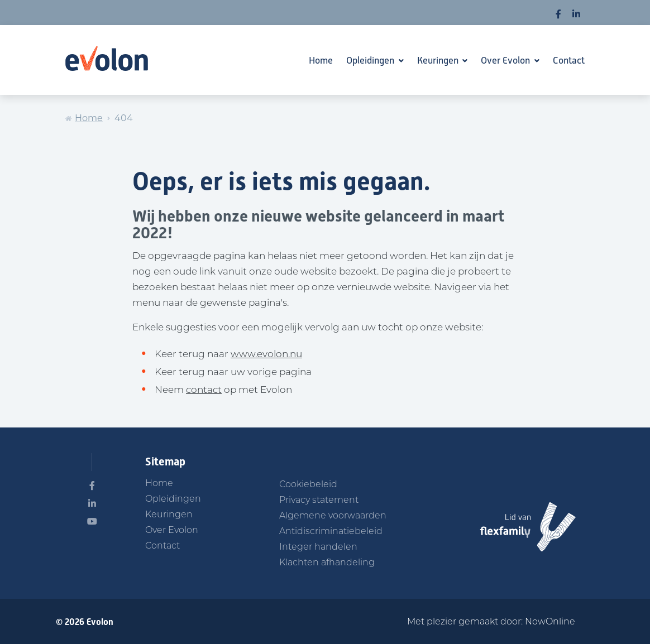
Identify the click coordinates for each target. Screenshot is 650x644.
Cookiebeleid (308, 485)
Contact (569, 61)
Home (321, 61)
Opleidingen (371, 61)
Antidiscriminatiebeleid (331, 532)
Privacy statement (319, 501)
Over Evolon (506, 61)
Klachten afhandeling (327, 563)
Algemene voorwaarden (333, 516)
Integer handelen (318, 547)
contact (204, 390)
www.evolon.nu (266, 355)
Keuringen (439, 61)
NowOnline (550, 622)
